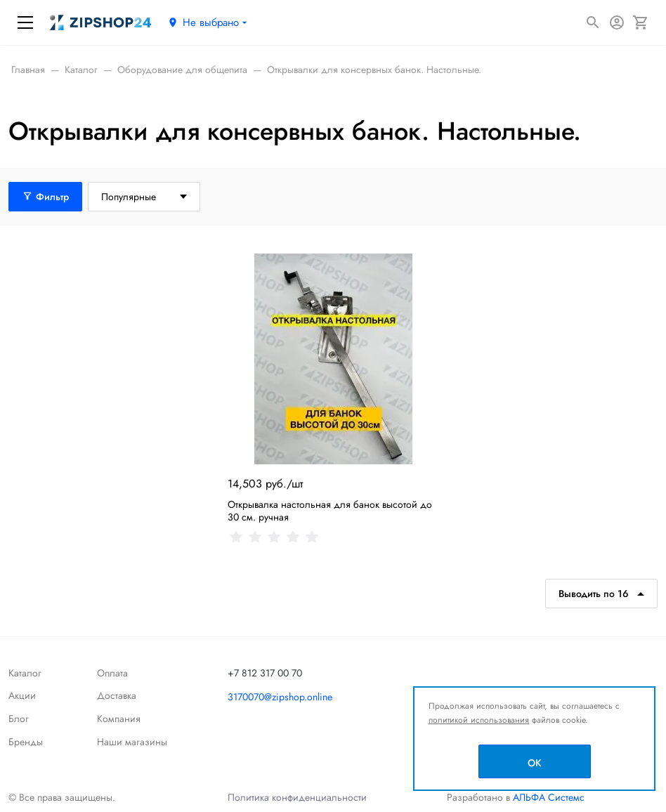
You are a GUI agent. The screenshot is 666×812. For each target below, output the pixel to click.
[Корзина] (641, 22)
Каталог (25, 673)
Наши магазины (132, 742)
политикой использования (479, 720)
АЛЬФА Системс (547, 797)
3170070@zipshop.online (280, 697)
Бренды (26, 742)
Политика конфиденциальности (297, 797)
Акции (22, 695)
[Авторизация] (617, 22)
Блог (19, 719)
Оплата (112, 673)
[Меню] (25, 22)
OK (535, 763)
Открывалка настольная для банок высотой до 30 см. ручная (330, 511)
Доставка (117, 695)
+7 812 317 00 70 (265, 673)
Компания (119, 719)
